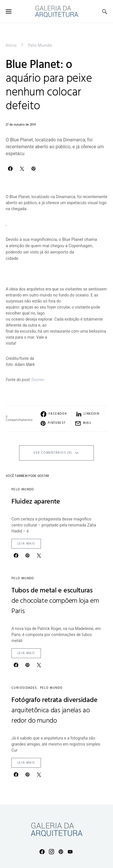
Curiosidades (24, 688)
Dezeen (38, 380)
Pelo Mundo (40, 46)
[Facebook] (42, 852)
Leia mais (26, 544)
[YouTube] (70, 852)
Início (11, 46)
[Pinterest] (61, 852)
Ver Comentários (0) (52, 453)
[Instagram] (51, 852)
